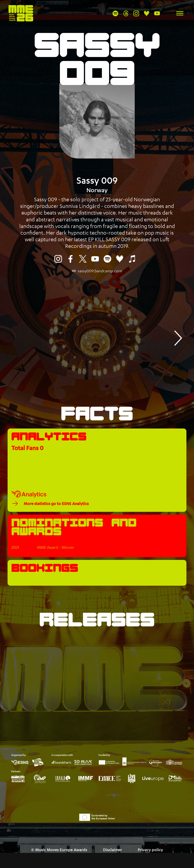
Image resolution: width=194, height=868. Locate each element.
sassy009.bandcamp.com (100, 271)
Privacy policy (150, 850)
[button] (177, 338)
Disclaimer (113, 850)
